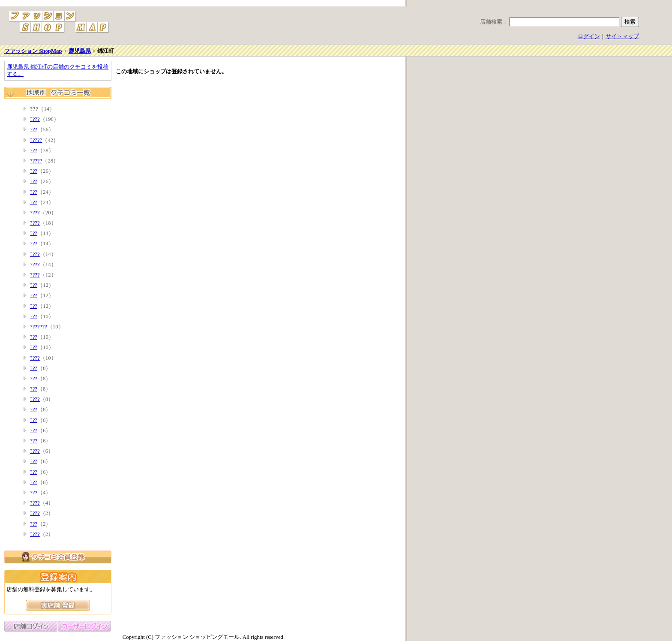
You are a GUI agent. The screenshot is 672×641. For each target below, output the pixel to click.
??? (34, 129)
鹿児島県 (80, 51)
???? (35, 119)
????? (36, 140)
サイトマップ (622, 36)
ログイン (589, 36)
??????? (39, 327)
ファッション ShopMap (33, 51)
